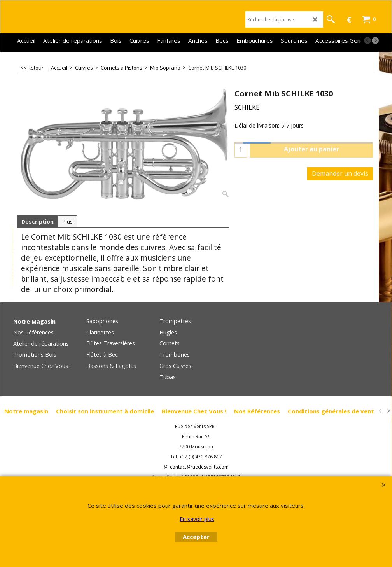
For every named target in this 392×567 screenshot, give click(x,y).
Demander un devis (340, 173)
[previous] (367, 40)
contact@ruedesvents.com (199, 467)
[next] (375, 40)
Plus (67, 221)
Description (38, 221)
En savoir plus (197, 519)
